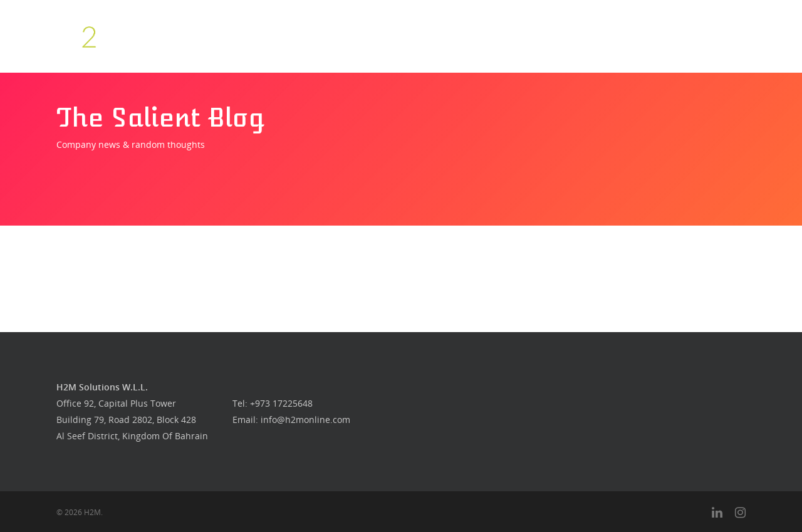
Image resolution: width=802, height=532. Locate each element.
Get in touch (614, 36)
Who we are (412, 36)
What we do (465, 36)
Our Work (564, 36)
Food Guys (516, 36)
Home (368, 36)
